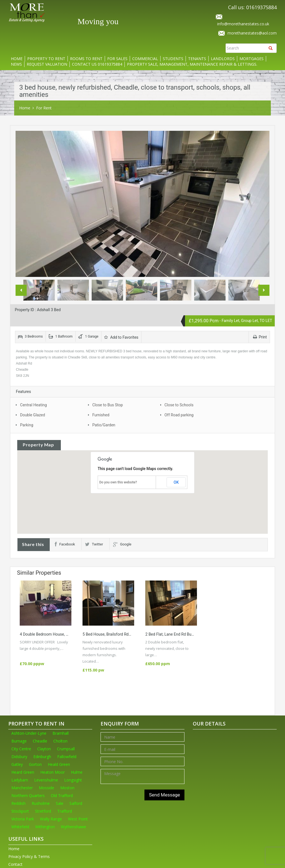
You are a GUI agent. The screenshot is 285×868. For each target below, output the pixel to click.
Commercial (145, 59)
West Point (78, 819)
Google (122, 544)
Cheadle (40, 741)
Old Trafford (62, 796)
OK (176, 482)
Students (173, 59)
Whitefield (20, 827)
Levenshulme (46, 780)
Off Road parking (179, 415)
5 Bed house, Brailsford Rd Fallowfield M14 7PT (124, 634)
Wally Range (51, 819)
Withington (45, 827)
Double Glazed (32, 415)
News (16, 64)
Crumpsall (66, 749)
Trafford (65, 811)
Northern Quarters (28, 796)
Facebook (65, 544)
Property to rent (46, 59)
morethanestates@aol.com (252, 33)
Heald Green (59, 764)
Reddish (18, 803)
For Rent (44, 108)
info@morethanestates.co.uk (243, 24)
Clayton (44, 749)
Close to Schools (179, 405)
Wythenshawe (73, 827)
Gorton (35, 764)
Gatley (17, 764)
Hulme (77, 772)
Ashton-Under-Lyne (29, 733)
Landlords (223, 59)
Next (264, 290)
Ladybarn (20, 780)
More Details (32, 655)
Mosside (47, 788)
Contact (15, 864)
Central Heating (33, 405)
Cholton (60, 741)
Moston (67, 788)
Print (260, 337)
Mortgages (252, 59)
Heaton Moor (52, 772)
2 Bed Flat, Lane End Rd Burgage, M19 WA (181, 634)
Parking (27, 425)
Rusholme (41, 803)
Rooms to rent (86, 59)
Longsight (73, 780)
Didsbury (19, 757)
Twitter (94, 544)
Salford (76, 803)
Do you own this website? (118, 482)
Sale (60, 803)
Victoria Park (23, 819)
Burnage (19, 741)
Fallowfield (67, 757)
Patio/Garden (104, 425)
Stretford (43, 811)
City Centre (21, 749)
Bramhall (61, 733)
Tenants (197, 59)
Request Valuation (47, 64)
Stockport (20, 811)
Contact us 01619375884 (97, 64)
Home (17, 59)
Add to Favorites (121, 337)
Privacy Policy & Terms (29, 856)
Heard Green (23, 772)
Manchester (22, 788)
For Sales (117, 59)
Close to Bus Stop (107, 405)
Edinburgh (42, 757)
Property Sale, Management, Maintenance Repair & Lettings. (192, 64)
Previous (21, 290)
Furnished (101, 415)
